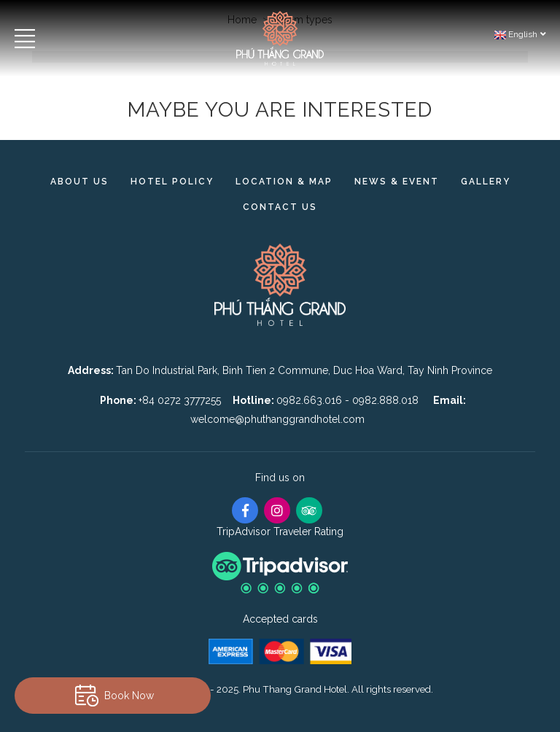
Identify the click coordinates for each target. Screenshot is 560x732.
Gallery (486, 182)
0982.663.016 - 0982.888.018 (349, 400)
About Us (79, 182)
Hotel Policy (172, 182)
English (520, 34)
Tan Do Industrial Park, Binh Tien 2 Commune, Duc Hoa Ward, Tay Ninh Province (304, 370)
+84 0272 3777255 (180, 400)
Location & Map (284, 182)
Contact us (280, 207)
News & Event (397, 182)
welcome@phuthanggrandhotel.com (277, 419)
